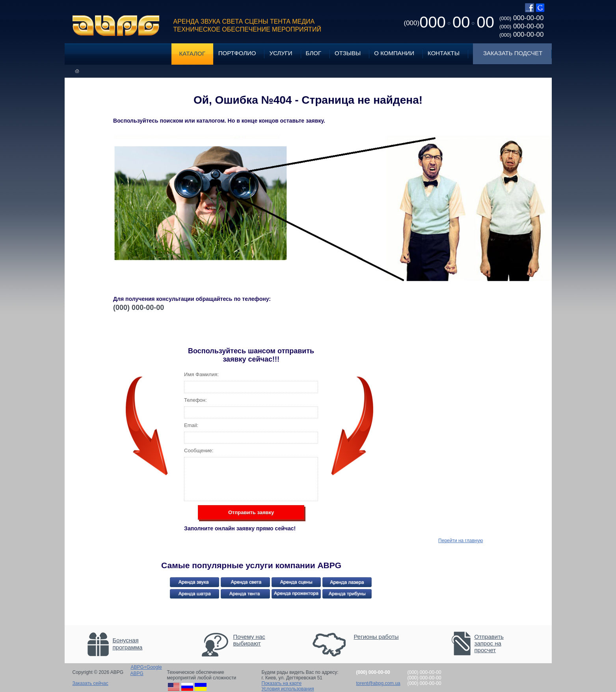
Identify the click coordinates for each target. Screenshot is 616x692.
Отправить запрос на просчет (489, 643)
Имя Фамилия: (201, 374)
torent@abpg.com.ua (378, 683)
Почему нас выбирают (249, 640)
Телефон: (195, 400)
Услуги (281, 53)
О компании (394, 53)
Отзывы (348, 53)
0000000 (449, 22)
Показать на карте (282, 683)
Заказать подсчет (513, 53)
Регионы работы (376, 637)
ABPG (116, 26)
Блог (314, 53)
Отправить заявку (251, 512)
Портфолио (237, 53)
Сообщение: (199, 450)
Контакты (444, 53)
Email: (191, 425)
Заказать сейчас (90, 683)
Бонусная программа (128, 644)
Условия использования (288, 689)
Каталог (192, 53)
